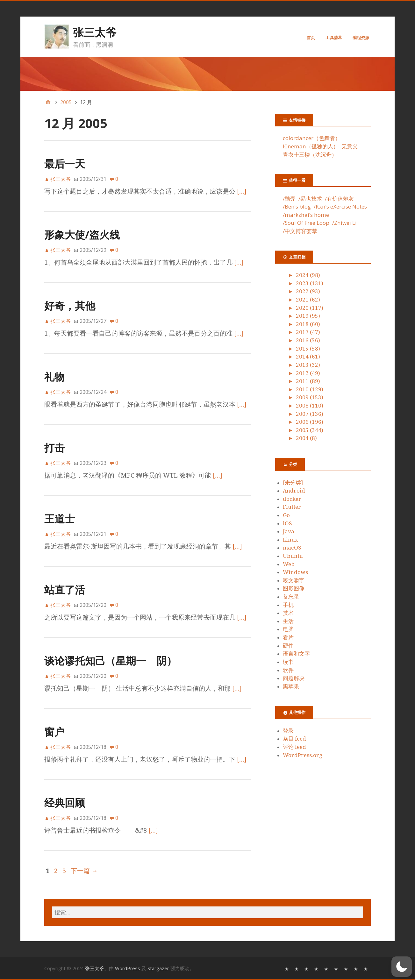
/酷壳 (289, 199)
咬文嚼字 (294, 580)
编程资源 (361, 38)
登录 (288, 731)
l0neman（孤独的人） (311, 146)
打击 (54, 447)
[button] (402, 967)
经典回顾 (65, 802)
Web (289, 564)
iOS (287, 523)
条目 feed (294, 739)
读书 (288, 662)
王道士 (60, 518)
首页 (311, 38)
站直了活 (65, 589)
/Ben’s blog (297, 206)
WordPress (128, 968)
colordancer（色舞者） (312, 138)
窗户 (54, 731)
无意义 (350, 146)
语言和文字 (296, 654)
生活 (288, 621)
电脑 (288, 629)
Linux (290, 540)
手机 (288, 605)
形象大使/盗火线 (82, 234)
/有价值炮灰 (339, 199)
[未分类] (293, 483)
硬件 (288, 646)
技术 (288, 613)
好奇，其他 (70, 305)
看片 (288, 637)
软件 (288, 670)
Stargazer (158, 968)
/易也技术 (310, 199)
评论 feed (294, 747)
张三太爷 (95, 32)
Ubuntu (293, 556)
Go (286, 515)
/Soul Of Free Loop (306, 223)
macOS (292, 548)
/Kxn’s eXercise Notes (340, 206)
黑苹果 (291, 686)
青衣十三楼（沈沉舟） (310, 155)
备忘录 (291, 597)
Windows (295, 572)
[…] (242, 191)
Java (289, 531)
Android (294, 491)
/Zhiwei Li (344, 223)
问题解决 (294, 678)
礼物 (54, 376)
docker (292, 499)
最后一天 (65, 163)
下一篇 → (84, 871)
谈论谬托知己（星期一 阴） (111, 660)
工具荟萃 (334, 38)
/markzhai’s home (306, 215)
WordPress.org (303, 755)
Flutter (292, 507)
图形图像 (294, 588)
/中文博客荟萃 (300, 231)
